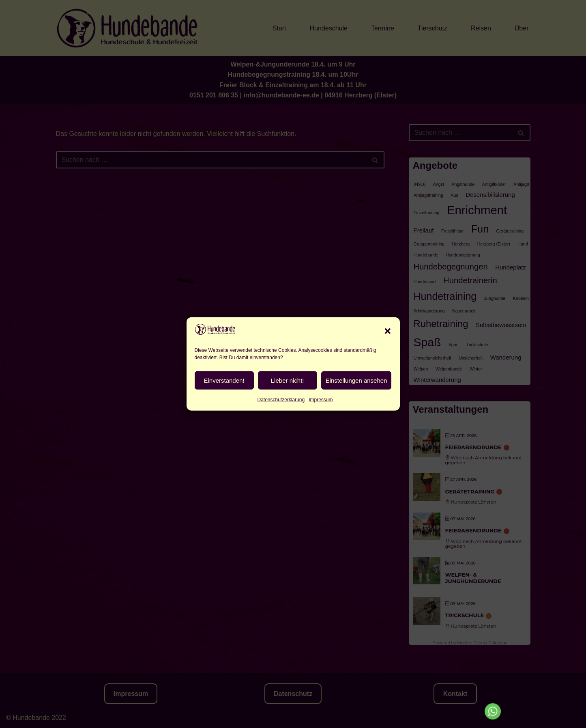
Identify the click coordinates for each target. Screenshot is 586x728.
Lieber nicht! (288, 402)
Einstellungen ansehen (356, 402)
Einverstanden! (224, 402)
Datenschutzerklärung (281, 421)
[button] (388, 352)
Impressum (321, 421)
